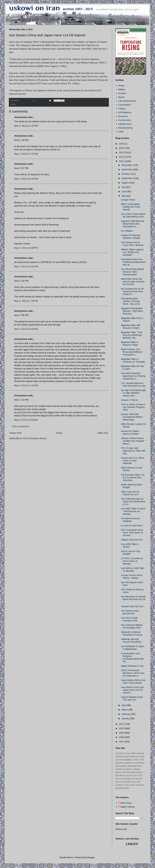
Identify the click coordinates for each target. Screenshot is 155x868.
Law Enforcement (127, 101)
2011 (122, 724)
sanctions (42, 104)
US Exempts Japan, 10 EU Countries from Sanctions (133, 477)
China (20, 104)
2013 (122, 157)
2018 (122, 144)
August (125, 183)
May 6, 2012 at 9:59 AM (26, 420)
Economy (123, 116)
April (124, 705)
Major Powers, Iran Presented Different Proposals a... (132, 352)
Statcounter (121, 829)
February (126, 714)
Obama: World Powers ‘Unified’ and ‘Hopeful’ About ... (133, 441)
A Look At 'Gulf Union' (132, 526)
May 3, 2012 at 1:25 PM (26, 126)
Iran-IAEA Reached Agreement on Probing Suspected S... (133, 376)
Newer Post (15, 433)
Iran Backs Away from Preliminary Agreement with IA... (133, 262)
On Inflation (127, 231)
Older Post (103, 433)
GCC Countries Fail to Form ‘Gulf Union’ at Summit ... (132, 533)
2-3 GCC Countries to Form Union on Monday (132, 561)
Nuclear (122, 93)
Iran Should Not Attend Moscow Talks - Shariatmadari (132, 272)
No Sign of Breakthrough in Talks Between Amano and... (133, 393)
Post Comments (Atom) (35, 438)
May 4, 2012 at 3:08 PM (26, 248)
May (124, 196)
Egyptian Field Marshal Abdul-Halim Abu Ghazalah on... (133, 224)
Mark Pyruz (126, 803)
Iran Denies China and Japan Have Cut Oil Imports (132, 690)
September (127, 178)
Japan (34, 104)
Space (121, 97)
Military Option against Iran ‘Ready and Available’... (132, 252)
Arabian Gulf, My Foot (132, 606)
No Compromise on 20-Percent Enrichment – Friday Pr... (133, 291)
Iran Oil (27, 104)
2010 (122, 728)
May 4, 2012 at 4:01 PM (26, 266)
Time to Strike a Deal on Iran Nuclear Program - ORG (133, 407)
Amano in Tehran (130, 400)
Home (59, 433)
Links (121, 132)
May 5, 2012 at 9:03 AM (26, 329)
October (126, 174)
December (127, 165)
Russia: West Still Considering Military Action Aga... (132, 417)
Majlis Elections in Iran (132, 666)
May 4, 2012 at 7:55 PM (26, 301)
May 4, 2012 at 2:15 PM (26, 179)
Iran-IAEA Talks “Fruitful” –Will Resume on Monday (133, 511)
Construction (125, 120)
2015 (122, 148)
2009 (122, 733)
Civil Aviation (125, 105)
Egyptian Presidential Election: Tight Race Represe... (132, 311)
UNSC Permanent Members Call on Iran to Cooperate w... (133, 673)
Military (122, 89)
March (125, 710)
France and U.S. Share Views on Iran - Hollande (133, 461)
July (124, 187)
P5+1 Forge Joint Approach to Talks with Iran (133, 451)
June (124, 191)
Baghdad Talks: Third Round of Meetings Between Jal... (132, 335)
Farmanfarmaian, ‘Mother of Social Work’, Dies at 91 (131, 301)
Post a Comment (20, 426)
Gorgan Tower (128, 200)
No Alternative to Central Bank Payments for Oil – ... (133, 599)
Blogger (91, 857)
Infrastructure (125, 124)
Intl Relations (125, 112)
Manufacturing (125, 128)
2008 (122, 737)
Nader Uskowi (128, 807)
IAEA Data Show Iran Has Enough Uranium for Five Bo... (133, 282)
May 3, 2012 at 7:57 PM (26, 154)
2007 (122, 742)
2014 (122, 152)
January (126, 718)
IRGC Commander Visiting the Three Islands (131, 207)
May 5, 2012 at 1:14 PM (26, 385)
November (127, 169)
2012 (122, 161)
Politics (122, 109)
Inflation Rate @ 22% (132, 540)
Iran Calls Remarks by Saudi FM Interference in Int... (133, 501)
